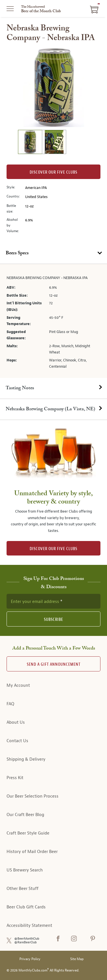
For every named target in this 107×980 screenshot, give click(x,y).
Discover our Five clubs (53, 172)
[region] (54, 87)
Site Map (77, 959)
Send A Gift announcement (54, 664)
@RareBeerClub (26, 942)
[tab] (53, 253)
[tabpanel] (53, 321)
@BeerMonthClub (27, 939)
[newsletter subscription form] (53, 601)
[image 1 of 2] (30, 143)
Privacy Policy (30, 959)
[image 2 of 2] (54, 143)
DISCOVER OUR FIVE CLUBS (53, 549)
